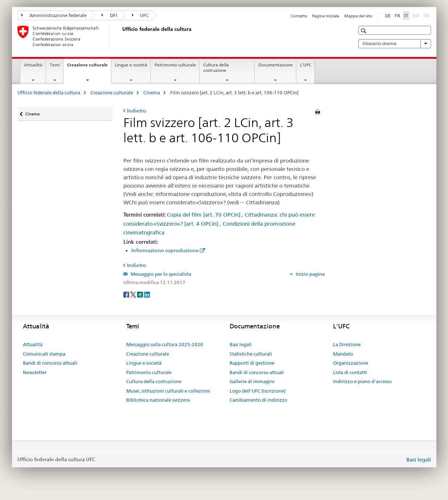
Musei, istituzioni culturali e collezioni (168, 391)
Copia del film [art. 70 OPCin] (204, 215)
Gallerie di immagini (252, 381)
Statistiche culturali (251, 354)
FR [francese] (397, 16)
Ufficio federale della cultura (49, 93)
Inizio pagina (310, 274)
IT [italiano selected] (406, 16)
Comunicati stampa (44, 354)
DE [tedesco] (388, 16)
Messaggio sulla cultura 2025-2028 (165, 344)
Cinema (152, 93)
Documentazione (276, 65)
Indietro (137, 111)
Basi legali (241, 344)
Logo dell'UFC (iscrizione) (258, 391)
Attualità (33, 65)
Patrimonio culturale (175, 65)
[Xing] (141, 294)
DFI (109, 15)
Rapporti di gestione (252, 363)
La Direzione (347, 344)
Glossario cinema (395, 44)
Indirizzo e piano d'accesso (362, 381)
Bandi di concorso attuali (50, 363)
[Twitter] (134, 294)
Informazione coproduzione (165, 250)
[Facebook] (127, 294)
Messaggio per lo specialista (160, 274)
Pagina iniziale (326, 16)
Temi (55, 65)
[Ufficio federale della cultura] (121, 36)
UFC (141, 15)
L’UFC (306, 65)
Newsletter (35, 372)
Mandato (343, 354)
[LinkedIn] (147, 294)
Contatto (299, 16)
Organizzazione (351, 363)
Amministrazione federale (54, 15)
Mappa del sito (358, 16)
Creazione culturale (89, 67)
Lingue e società (131, 65)
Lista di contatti (350, 372)
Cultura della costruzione (216, 67)
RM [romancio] (416, 15)
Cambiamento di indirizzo (258, 400)
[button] (364, 31)
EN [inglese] (427, 15)
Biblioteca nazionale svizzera (158, 400)
